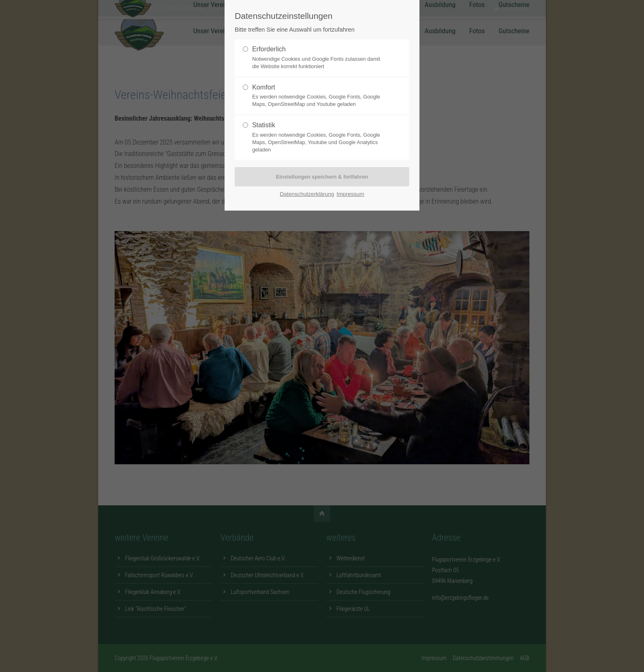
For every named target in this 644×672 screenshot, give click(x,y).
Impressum (351, 194)
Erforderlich (319, 58)
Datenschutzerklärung (307, 194)
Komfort (319, 96)
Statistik (319, 138)
